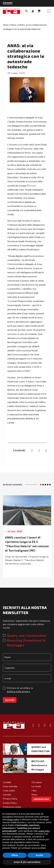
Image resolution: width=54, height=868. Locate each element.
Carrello (7, 795)
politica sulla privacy (19, 691)
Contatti (7, 782)
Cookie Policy (10, 803)
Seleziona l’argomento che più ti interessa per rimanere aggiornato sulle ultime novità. (26, 624)
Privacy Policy (10, 799)
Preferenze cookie (12, 807)
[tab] (41, 485)
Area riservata (10, 786)
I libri (34, 790)
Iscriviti (10, 700)
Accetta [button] (39, 855)
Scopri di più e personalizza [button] (27, 862)
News (6, 25)
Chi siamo (37, 782)
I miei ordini (9, 790)
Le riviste (36, 786)
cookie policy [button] (44, 831)
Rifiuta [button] (15, 855)
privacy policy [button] (13, 820)
